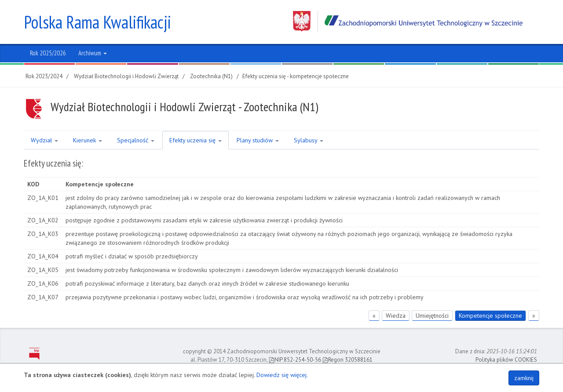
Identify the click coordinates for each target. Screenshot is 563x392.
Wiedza (396, 316)
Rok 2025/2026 (48, 53)
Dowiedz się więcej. (282, 375)
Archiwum (93, 53)
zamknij (524, 378)
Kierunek (88, 140)
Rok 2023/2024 (44, 76)
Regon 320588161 (347, 360)
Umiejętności (432, 316)
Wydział (44, 140)
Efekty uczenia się (196, 140)
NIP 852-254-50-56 (295, 360)
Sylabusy (309, 140)
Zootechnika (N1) (211, 76)
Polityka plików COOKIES (506, 360)
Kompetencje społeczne (490, 316)
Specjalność (136, 140)
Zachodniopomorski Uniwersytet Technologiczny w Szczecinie (408, 21)
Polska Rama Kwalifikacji (97, 22)
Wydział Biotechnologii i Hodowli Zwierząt (126, 76)
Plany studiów (258, 140)
